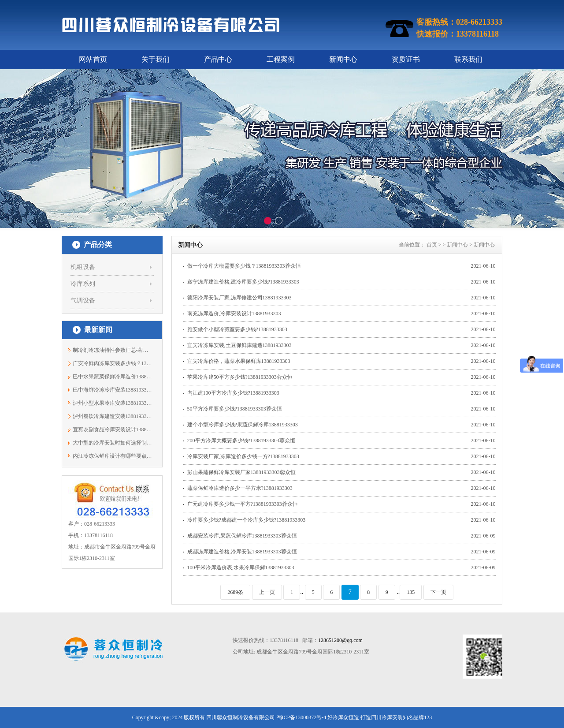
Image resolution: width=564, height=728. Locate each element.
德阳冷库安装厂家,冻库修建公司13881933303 (239, 298)
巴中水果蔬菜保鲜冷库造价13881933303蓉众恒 (113, 377)
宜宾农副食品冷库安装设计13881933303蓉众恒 (113, 429)
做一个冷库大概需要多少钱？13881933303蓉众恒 (244, 266)
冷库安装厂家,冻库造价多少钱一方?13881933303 (243, 456)
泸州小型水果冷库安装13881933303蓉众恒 (113, 403)
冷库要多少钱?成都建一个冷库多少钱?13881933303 (247, 520)
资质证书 (406, 59)
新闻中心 (343, 59)
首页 (432, 245)
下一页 (438, 592)
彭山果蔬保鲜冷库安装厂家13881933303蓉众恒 (241, 472)
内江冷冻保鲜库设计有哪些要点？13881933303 (113, 456)
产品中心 (218, 59)
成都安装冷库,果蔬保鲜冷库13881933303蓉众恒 (242, 536)
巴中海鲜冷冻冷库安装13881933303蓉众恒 (113, 390)
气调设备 (83, 301)
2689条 (235, 592)
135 (411, 592)
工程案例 (281, 59)
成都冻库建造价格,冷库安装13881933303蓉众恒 (242, 552)
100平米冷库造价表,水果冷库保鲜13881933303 (241, 567)
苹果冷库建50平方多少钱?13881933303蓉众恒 (240, 377)
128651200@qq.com (340, 640)
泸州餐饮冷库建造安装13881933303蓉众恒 (113, 416)
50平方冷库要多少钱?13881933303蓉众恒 (235, 409)
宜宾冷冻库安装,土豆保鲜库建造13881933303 (239, 345)
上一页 (267, 592)
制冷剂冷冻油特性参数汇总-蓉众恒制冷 (113, 350)
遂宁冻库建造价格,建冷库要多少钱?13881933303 (243, 282)
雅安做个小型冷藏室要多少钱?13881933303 (237, 329)
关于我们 (156, 59)
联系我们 (468, 59)
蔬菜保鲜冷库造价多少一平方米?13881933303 (240, 488)
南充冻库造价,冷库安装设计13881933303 (234, 314)
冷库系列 (83, 284)
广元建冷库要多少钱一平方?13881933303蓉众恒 (243, 504)
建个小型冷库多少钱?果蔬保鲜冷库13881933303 (243, 425)
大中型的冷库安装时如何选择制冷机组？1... (113, 443)
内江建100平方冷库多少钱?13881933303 (233, 393)
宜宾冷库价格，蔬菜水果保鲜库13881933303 (239, 361)
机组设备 (83, 267)
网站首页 (93, 59)
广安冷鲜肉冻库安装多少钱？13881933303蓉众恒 (113, 363)
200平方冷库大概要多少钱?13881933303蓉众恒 (241, 441)
